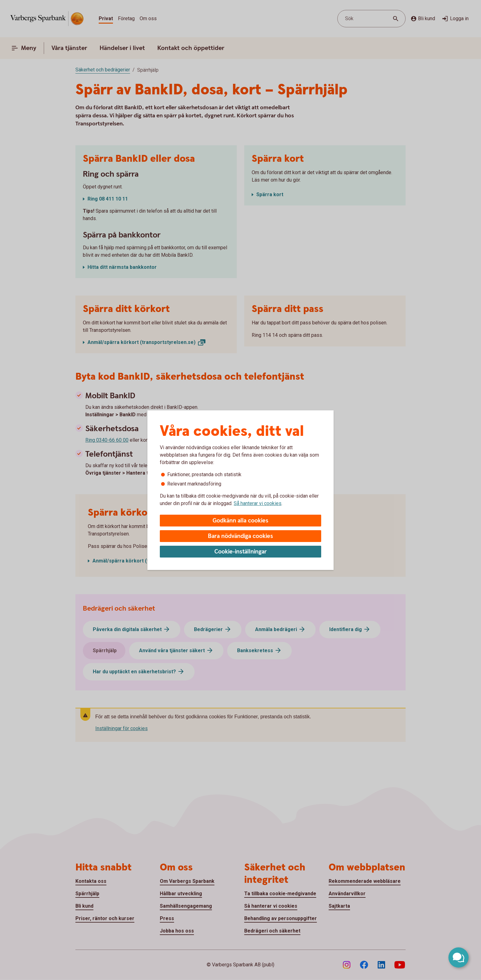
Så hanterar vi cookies (258, 503)
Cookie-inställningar (241, 552)
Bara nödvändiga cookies (240, 536)
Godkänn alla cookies (240, 521)
